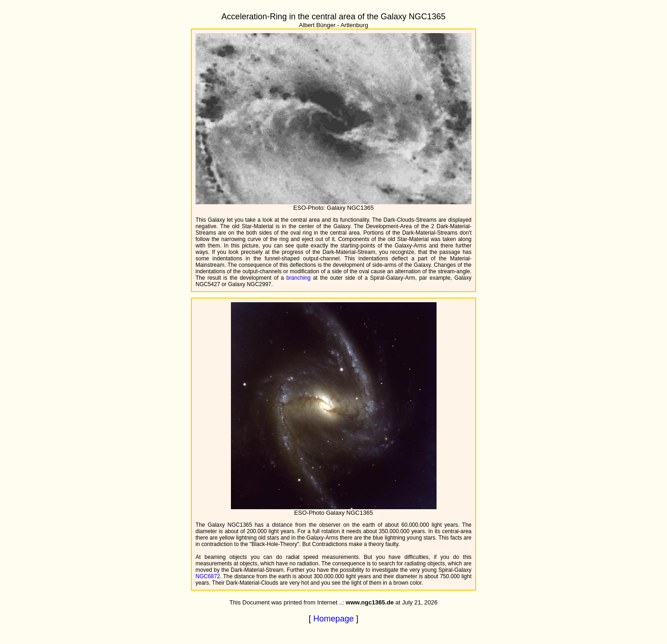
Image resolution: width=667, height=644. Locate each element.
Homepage (333, 619)
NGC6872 (208, 576)
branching (298, 278)
